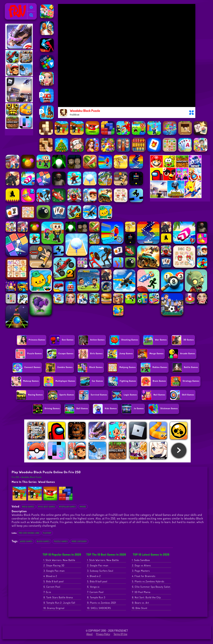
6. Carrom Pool (52, 587)
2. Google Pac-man (98, 565)
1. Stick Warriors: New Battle (59, 560)
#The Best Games (47, 507)
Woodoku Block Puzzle (31, 477)
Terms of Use (120, 634)
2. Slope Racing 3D (54, 565)
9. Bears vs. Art (141, 603)
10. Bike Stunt (140, 608)
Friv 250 (11, 5)
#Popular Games (67, 507)
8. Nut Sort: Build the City (146, 597)
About (90, 634)
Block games (43, 541)
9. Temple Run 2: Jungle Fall (59, 603)
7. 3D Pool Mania (141, 592)
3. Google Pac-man (54, 571)
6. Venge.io (93, 587)
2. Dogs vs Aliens (141, 565)
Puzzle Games (61, 541)
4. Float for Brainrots (144, 576)
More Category (79, 541)
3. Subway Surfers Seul (100, 571)
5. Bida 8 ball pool (54, 581)
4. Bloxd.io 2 (50, 576)
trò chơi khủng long (29, 533)
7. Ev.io (47, 592)
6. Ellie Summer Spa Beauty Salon (151, 587)
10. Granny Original (54, 608)
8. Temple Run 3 (96, 597)
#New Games (28, 507)
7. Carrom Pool (95, 592)
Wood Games (47, 482)
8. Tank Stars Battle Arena (58, 597)
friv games (66, 522)
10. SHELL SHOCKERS (99, 608)
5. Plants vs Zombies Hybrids (148, 581)
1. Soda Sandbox (141, 560)
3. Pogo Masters (141, 571)
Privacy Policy (103, 634)
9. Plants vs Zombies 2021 (102, 603)
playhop (47, 533)
